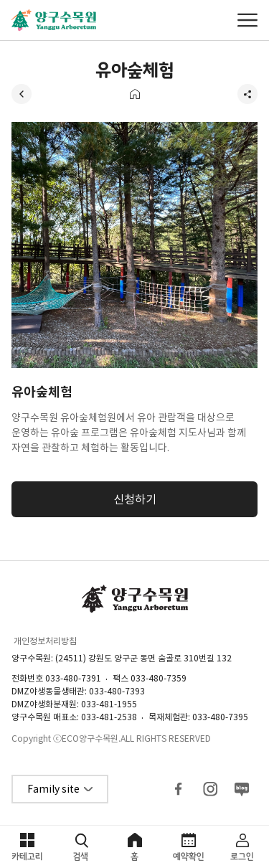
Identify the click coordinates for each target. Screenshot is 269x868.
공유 (247, 94)
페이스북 (179, 789)
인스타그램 (210, 789)
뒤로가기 (22, 94)
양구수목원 (54, 20)
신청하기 (135, 499)
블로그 (242, 789)
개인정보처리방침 (45, 641)
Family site (53, 789)
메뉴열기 (247, 20)
